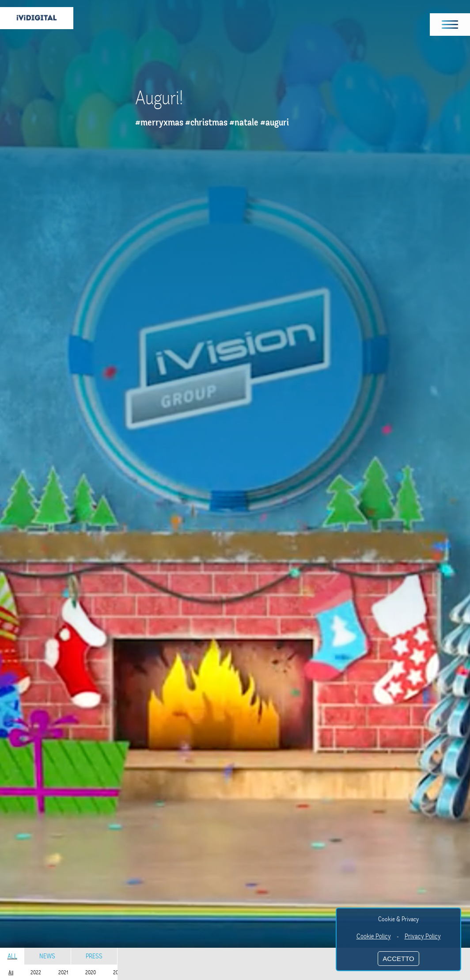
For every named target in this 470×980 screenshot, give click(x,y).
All (12, 956)
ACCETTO (398, 959)
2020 (91, 972)
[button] (450, 25)
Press (94, 956)
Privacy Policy (423, 936)
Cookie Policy (374, 936)
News (47, 956)
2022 (36, 972)
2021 (63, 972)
